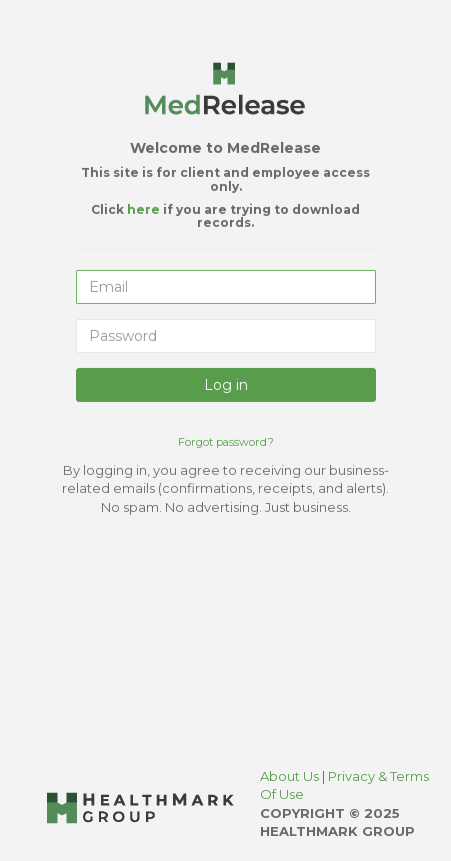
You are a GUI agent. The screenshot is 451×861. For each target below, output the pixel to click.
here (145, 207)
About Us (291, 776)
